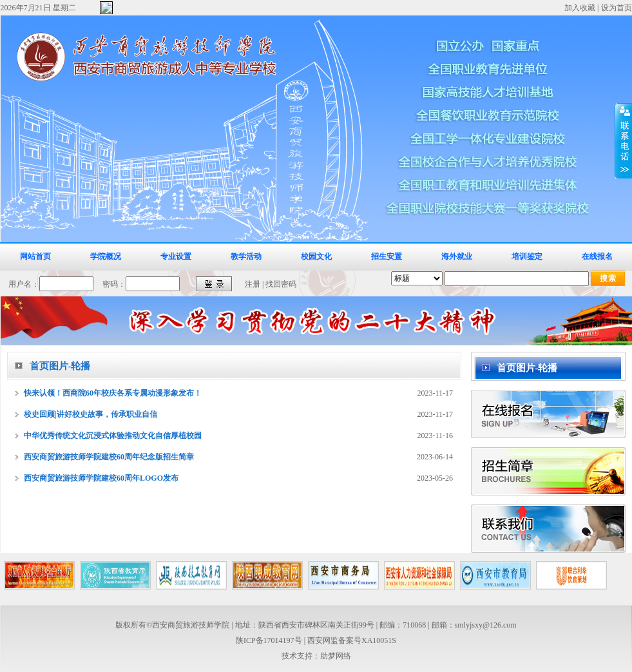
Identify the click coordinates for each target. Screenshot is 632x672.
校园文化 (316, 256)
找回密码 (281, 284)
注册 (253, 284)
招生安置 (387, 256)
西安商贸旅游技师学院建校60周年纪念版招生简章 (109, 457)
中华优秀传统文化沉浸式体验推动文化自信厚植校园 (113, 436)
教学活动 (246, 256)
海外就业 (457, 256)
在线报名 (597, 256)
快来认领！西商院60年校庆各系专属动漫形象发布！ (113, 393)
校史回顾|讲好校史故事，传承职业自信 (91, 414)
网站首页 (35, 256)
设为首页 (617, 8)
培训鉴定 (527, 256)
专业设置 (176, 256)
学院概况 (106, 256)
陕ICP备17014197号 (269, 640)
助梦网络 (336, 656)
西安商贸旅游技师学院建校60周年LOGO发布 (101, 478)
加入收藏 (580, 8)
